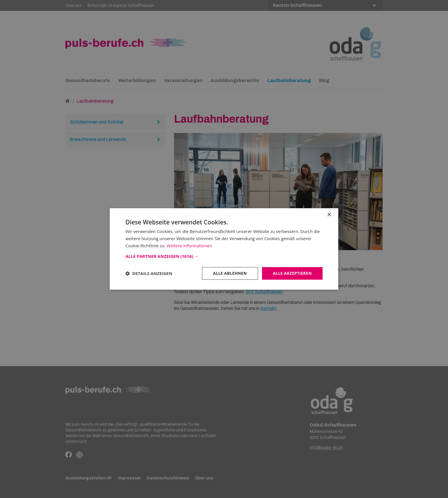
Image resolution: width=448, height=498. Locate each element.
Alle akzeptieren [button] (292, 273)
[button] (224, 256)
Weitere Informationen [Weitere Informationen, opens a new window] (189, 246)
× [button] (329, 215)
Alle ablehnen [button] (230, 273)
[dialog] (224, 249)
